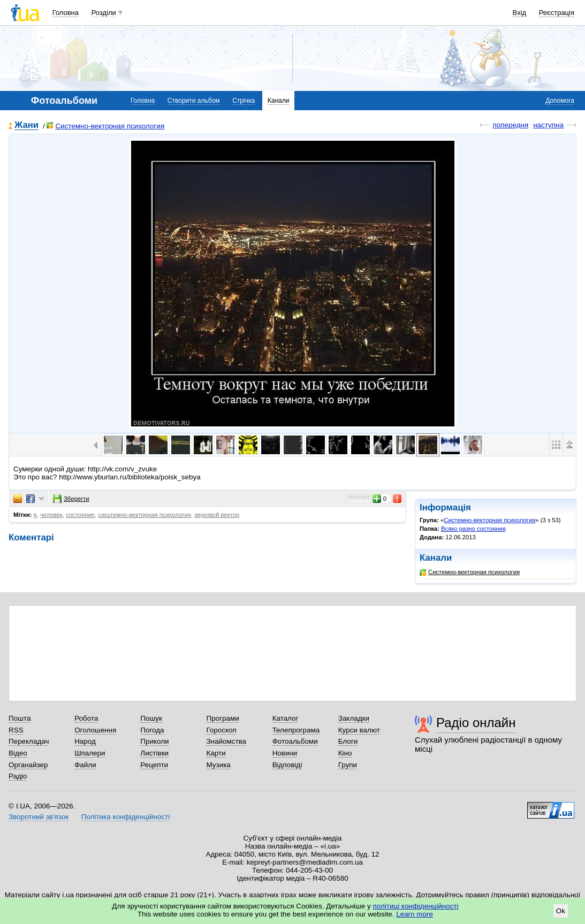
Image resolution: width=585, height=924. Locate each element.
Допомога (560, 101)
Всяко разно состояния (473, 529)
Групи (348, 765)
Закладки (354, 718)
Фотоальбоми (295, 741)
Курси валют (359, 730)
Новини (285, 753)
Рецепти (154, 765)
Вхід (520, 13)
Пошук (151, 718)
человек (51, 515)
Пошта (20, 718)
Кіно (345, 753)
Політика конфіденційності (126, 817)
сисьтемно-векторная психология (145, 515)
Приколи (154, 741)
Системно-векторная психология (105, 126)
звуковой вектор (217, 515)
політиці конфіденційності (416, 906)
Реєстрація (557, 13)
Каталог (286, 718)
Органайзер (28, 765)
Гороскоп (221, 730)
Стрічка (244, 101)
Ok (561, 911)
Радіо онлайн (476, 723)
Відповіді (287, 765)
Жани (26, 125)
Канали (279, 101)
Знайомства (226, 741)
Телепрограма (296, 730)
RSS (16, 730)
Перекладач (29, 741)
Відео (18, 753)
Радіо (18, 776)
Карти (216, 753)
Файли (85, 765)
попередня (510, 125)
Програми (222, 718)
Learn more (415, 914)
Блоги (348, 741)
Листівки (154, 753)
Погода (152, 730)
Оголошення (95, 730)
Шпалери (90, 753)
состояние (80, 515)
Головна (66, 13)
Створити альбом (194, 101)
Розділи (104, 13)
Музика (218, 765)
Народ (85, 741)
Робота (86, 718)
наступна (548, 125)
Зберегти (71, 499)
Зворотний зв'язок (39, 817)
